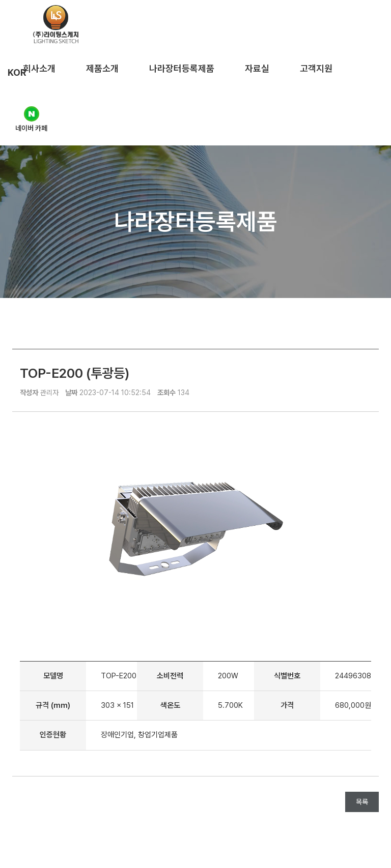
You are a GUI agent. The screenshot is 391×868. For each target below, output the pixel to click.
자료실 (257, 68)
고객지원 (316, 68)
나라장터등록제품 (182, 68)
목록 (362, 802)
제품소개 (102, 68)
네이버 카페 (31, 119)
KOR (17, 72)
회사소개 (39, 68)
